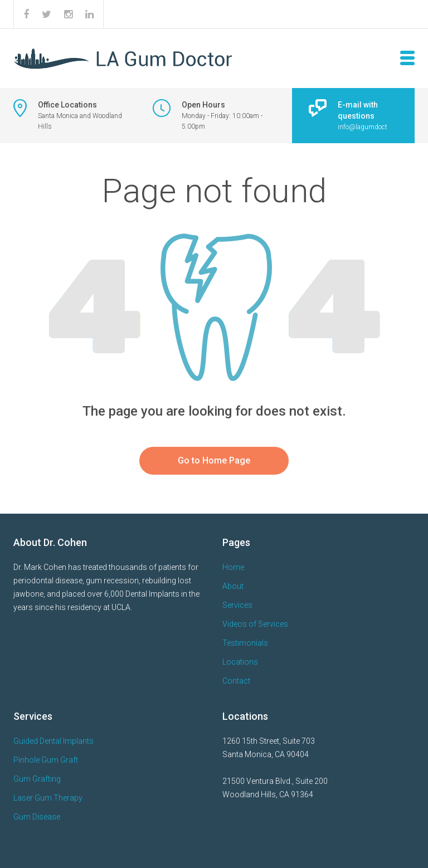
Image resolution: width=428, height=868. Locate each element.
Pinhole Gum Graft (46, 760)
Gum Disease (37, 817)
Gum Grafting (37, 779)
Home (233, 567)
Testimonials (245, 643)
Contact (236, 681)
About (233, 586)
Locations (240, 662)
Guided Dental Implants (53, 741)
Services (237, 605)
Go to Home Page (214, 460)
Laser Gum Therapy (48, 798)
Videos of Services (255, 624)
